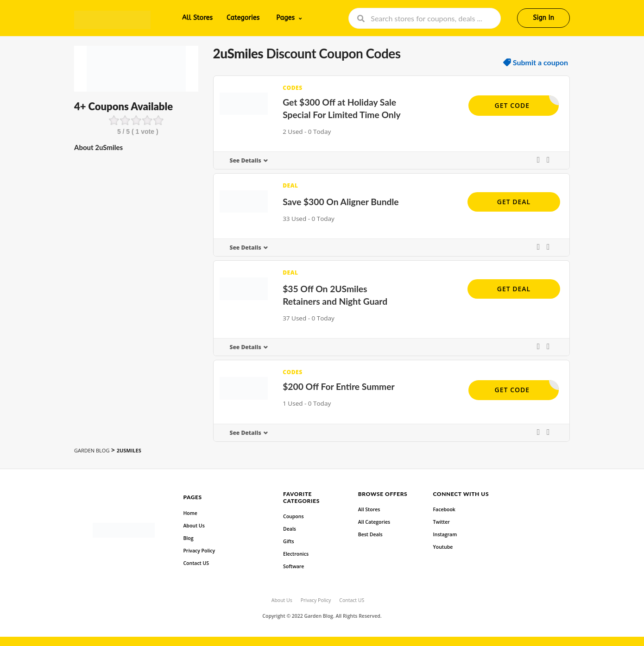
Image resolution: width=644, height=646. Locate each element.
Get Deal (514, 202)
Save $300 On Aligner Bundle (341, 202)
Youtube (443, 547)
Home (190, 513)
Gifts (289, 541)
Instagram (445, 534)
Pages (285, 18)
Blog (188, 538)
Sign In (543, 18)
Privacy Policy (199, 551)
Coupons (293, 516)
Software (294, 566)
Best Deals (370, 534)
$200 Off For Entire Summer (339, 386)
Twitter (442, 522)
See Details (246, 160)
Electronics (296, 554)
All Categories (374, 522)
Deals (290, 529)
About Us (194, 526)
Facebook (444, 509)
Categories (243, 18)
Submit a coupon (540, 63)
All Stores (197, 18)
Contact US (196, 563)
